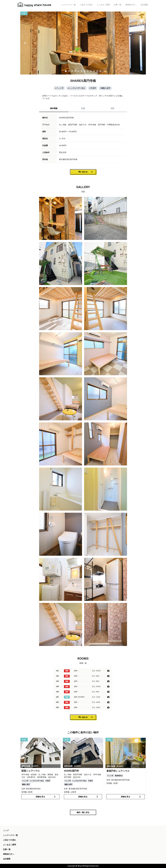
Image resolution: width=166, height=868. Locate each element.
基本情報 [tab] (54, 108)
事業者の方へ (131, 5)
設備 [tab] (83, 108)
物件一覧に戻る (83, 812)
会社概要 (144, 5)
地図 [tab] (112, 108)
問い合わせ (86, 172)
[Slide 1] (66, 71)
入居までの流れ (86, 5)
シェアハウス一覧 (68, 5)
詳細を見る (46, 797)
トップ (6, 830)
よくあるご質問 (103, 5)
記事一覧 (118, 5)
